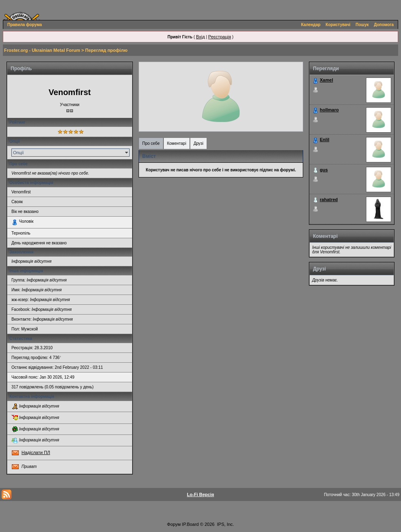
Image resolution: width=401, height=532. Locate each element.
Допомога (384, 25)
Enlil (325, 140)
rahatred (329, 199)
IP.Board (190, 524)
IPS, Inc (225, 524)
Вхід (200, 37)
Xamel (326, 80)
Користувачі (338, 25)
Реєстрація (220, 37)
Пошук (362, 25)
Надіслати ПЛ (36, 452)
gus (324, 170)
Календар (311, 25)
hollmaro (329, 110)
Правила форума (25, 25)
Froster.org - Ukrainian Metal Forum (42, 50)
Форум (174, 524)
